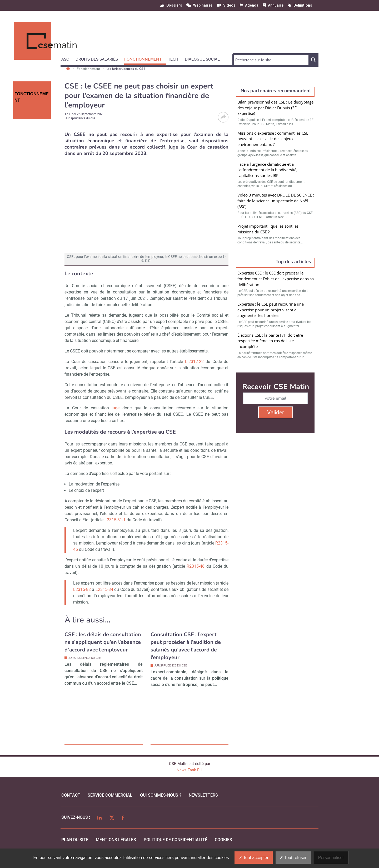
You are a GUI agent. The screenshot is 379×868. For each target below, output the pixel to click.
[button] (68, 58)
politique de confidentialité (176, 840)
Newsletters (203, 795)
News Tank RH (189, 770)
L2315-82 (82, 589)
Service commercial (110, 795)
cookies (223, 840)
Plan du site (75, 840)
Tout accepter (254, 858)
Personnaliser (331, 858)
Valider (276, 413)
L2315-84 (104, 589)
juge (116, 408)
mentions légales (116, 840)
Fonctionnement (89, 69)
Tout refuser (293, 858)
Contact (71, 795)
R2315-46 (196, 566)
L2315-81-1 (115, 520)
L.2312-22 (194, 362)
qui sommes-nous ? (161, 795)
